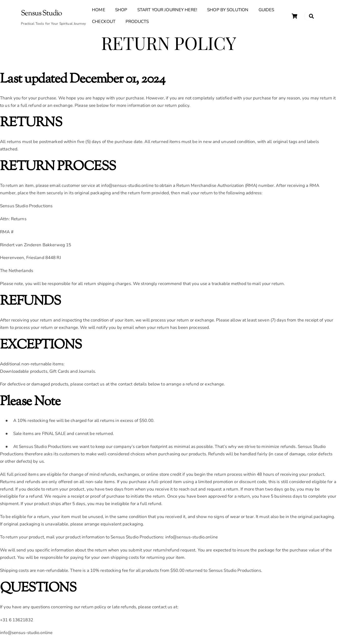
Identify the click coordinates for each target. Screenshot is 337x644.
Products (137, 22)
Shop (121, 11)
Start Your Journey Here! (167, 11)
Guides (266, 11)
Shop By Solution (228, 11)
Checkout (104, 22)
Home (99, 11)
